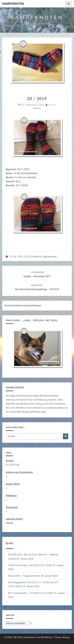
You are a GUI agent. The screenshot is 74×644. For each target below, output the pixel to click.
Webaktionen (50, 257)
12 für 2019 (16, 257)
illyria (52, 105)
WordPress (47, 637)
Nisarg (66, 637)
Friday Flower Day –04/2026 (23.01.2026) (30, 565)
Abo (11, 543)
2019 (27, 257)
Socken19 (36, 257)
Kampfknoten (13, 4)
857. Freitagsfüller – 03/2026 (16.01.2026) (31, 593)
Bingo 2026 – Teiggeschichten (24, 576)
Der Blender (20, 177)
